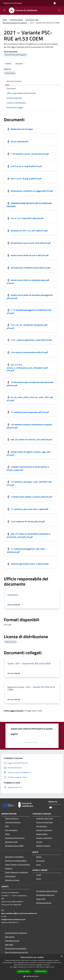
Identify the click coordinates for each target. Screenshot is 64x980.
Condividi (9, 64)
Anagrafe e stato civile (44, 818)
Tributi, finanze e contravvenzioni (17, 864)
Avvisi (38, 865)
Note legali (9, 945)
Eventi (39, 879)
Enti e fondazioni (11, 830)
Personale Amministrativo (15, 838)
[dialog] (32, 967)
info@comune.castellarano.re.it (13, 919)
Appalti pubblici (42, 834)
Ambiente (9, 868)
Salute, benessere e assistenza (16, 872)
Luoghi (39, 875)
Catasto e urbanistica (44, 838)
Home (5, 20)
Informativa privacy (12, 941)
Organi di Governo (12, 818)
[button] (32, 976)
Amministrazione (17, 20)
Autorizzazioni (10, 876)
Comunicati (40, 861)
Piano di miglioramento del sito (16, 952)
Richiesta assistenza (44, 903)
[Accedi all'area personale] (55, 3)
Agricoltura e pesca (12, 880)
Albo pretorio (10, 937)
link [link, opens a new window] (53, 967)
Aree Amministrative (13, 822)
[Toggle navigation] (4, 10)
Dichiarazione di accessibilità (16, 948)
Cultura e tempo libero (44, 822)
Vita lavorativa (42, 826)
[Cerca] (59, 10)
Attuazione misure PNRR (14, 846)
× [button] (62, 956)
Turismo (39, 842)
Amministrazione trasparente (16, 933)
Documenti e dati (32, 20)
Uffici (7, 826)
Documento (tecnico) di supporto (15, 23)
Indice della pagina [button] (14, 81)
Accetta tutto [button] (24, 971)
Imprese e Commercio (44, 830)
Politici (8, 834)
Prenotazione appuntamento (47, 891)
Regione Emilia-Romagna (13, 3)
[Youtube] (51, 808)
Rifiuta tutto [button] (41, 971)
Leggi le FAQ (41, 899)
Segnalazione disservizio (45, 895)
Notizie (39, 857)
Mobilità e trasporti (43, 846)
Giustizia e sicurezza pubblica (16, 861)
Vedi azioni (20, 64)
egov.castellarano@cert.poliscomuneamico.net (19, 913)
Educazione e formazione (14, 857)
